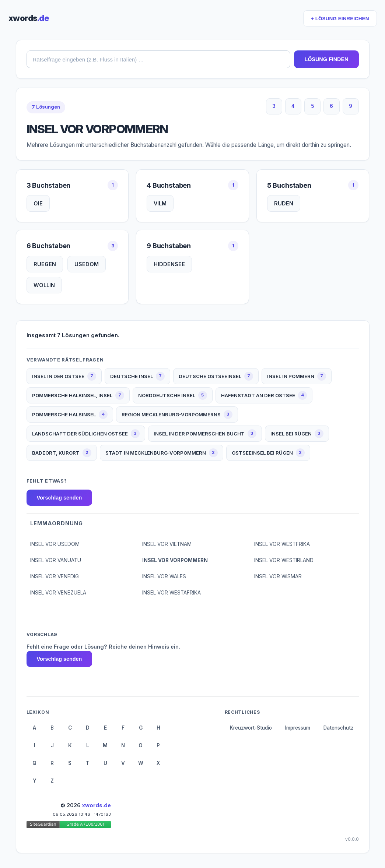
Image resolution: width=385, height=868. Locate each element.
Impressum (298, 728)
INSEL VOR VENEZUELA (58, 593)
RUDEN (284, 203)
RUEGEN (45, 264)
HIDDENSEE (169, 264)
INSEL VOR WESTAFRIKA (171, 593)
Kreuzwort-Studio (251, 728)
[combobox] (159, 59)
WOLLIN (44, 285)
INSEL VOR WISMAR (278, 576)
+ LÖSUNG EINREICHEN (340, 19)
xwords (29, 18)
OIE (38, 203)
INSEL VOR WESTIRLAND (284, 560)
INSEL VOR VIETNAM (167, 544)
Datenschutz (339, 728)
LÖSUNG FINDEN (326, 59)
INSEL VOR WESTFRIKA (282, 544)
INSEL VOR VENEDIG (55, 576)
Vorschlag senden (59, 498)
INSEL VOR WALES (164, 576)
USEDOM (87, 264)
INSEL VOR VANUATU (56, 560)
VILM (160, 203)
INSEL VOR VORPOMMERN (175, 560)
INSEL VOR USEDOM (55, 544)
